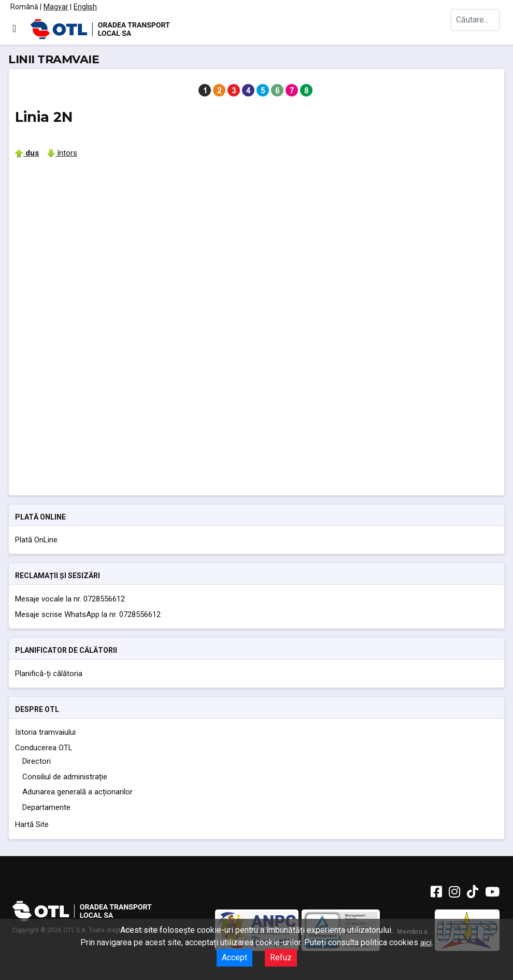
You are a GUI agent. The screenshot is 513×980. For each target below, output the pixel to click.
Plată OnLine (36, 540)
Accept (234, 957)
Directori (37, 761)
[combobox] (477, 29)
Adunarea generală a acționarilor (77, 792)
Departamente (46, 807)
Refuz (281, 957)
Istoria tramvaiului (45, 732)
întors (62, 153)
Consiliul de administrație (65, 777)
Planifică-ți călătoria (49, 674)
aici (426, 943)
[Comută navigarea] (14, 29)
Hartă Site (32, 824)
